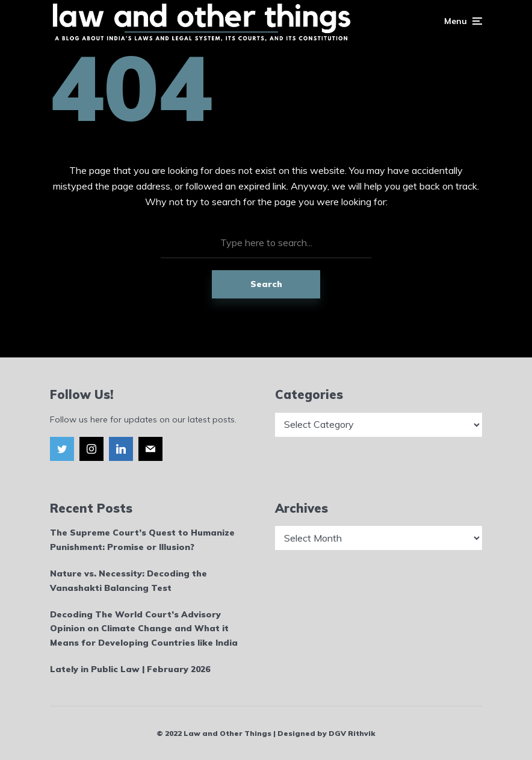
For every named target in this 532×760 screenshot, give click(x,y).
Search (266, 284)
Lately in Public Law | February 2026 (130, 669)
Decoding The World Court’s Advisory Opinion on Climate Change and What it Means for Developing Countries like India (144, 629)
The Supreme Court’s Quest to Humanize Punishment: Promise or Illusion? (142, 540)
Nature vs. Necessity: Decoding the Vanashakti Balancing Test (128, 581)
